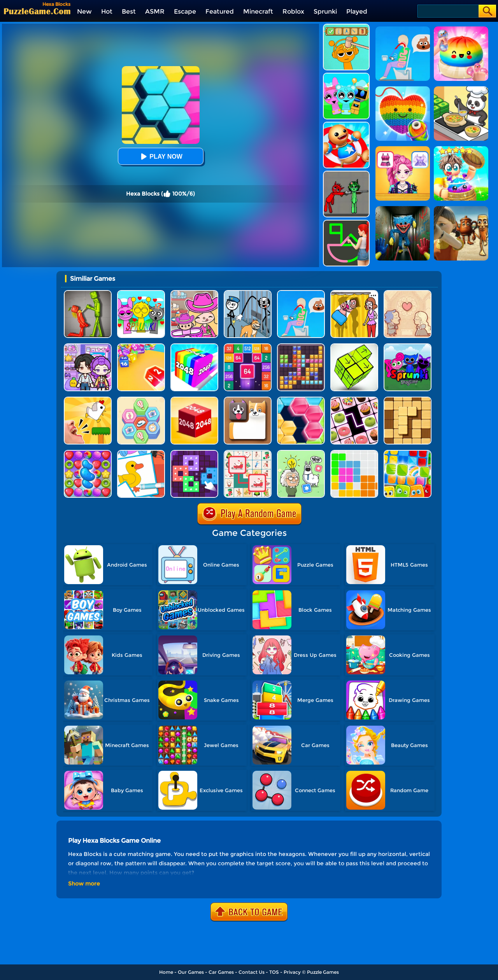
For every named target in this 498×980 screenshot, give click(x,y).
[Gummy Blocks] (408, 453)
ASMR (155, 11)
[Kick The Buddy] (346, 125)
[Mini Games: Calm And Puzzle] (88, 400)
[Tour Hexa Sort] (141, 400)
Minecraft (258, 11)
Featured (220, 11)
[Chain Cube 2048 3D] (194, 400)
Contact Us (252, 972)
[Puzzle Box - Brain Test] (301, 453)
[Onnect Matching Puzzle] (354, 400)
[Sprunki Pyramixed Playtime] (408, 346)
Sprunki (325, 11)
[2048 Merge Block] (248, 346)
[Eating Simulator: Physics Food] (301, 293)
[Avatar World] (194, 293)
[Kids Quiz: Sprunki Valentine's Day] (141, 293)
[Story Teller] (408, 293)
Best (129, 11)
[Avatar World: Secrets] (88, 346)
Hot (107, 11)
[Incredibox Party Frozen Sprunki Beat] (346, 76)
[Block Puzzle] (354, 453)
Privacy (292, 972)
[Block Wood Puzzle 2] (408, 400)
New (84, 11)
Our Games (191, 972)
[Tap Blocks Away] (354, 346)
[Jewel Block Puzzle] (301, 346)
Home (166, 972)
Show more (84, 884)
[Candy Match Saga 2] (88, 453)
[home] (37, 11)
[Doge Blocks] (248, 400)
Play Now (160, 157)
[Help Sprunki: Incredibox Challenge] (346, 27)
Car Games (221, 972)
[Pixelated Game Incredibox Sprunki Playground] (346, 174)
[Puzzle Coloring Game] (141, 453)
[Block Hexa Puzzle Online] (301, 400)
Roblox (293, 11)
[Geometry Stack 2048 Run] (194, 346)
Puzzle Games (323, 972)
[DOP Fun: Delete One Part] (354, 293)
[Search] (448, 11)
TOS (274, 972)
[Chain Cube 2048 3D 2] (141, 346)
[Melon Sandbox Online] (88, 293)
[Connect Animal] (248, 453)
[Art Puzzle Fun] (194, 453)
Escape (185, 11)
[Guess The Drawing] (346, 223)
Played (357, 11)
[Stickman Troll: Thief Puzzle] (248, 293)
